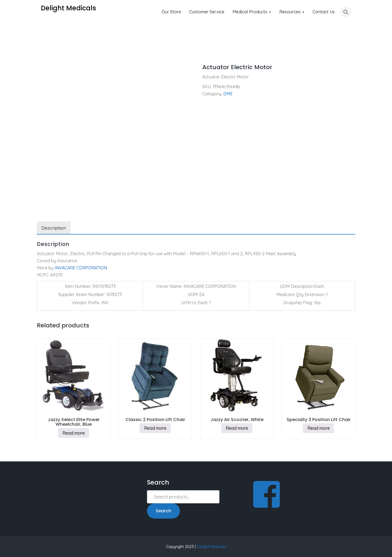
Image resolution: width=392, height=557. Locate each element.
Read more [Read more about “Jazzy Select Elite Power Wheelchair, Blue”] (73, 433)
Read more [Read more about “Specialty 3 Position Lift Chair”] (318, 428)
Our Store (171, 12)
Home (43, 52)
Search (163, 511)
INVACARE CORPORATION (81, 268)
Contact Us (324, 12)
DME (60, 52)
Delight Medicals (211, 547)
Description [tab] (54, 228)
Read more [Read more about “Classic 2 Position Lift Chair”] (155, 428)
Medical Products (252, 12)
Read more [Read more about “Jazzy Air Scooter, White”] (237, 428)
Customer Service (207, 12)
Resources (292, 12)
